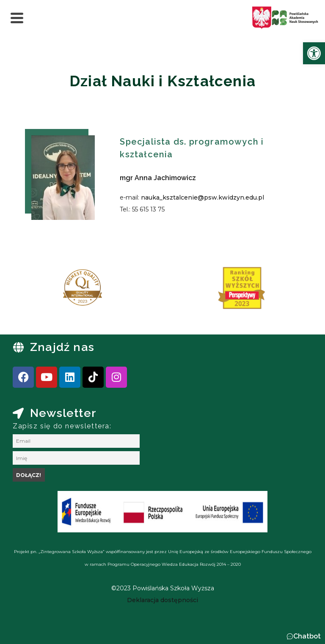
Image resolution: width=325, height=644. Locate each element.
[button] (304, 636)
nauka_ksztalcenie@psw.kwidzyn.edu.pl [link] (202, 197)
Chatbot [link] (307, 636)
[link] (314, 53)
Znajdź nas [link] (62, 347)
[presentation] (33, 291)
